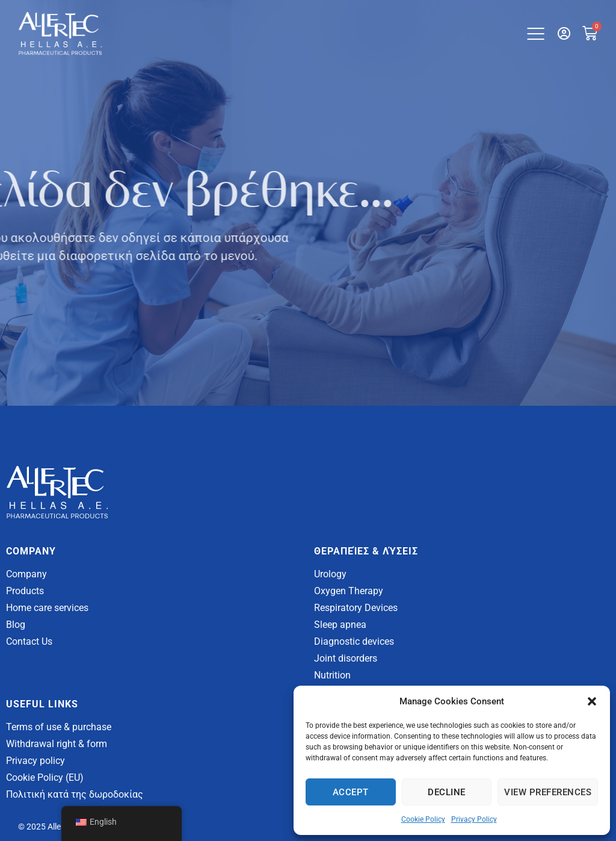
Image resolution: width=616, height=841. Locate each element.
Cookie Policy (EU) (45, 777)
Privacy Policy (474, 819)
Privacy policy (35, 761)
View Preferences (548, 792)
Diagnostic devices (354, 641)
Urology (330, 574)
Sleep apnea (340, 625)
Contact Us (29, 641)
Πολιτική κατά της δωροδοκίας (75, 794)
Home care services (47, 608)
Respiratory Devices (356, 608)
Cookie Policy (423, 819)
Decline (447, 792)
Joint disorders (346, 658)
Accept (351, 792)
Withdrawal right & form (57, 744)
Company (26, 574)
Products (25, 591)
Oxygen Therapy (349, 591)
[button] (592, 701)
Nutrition (332, 675)
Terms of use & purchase (59, 727)
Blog (16, 625)
